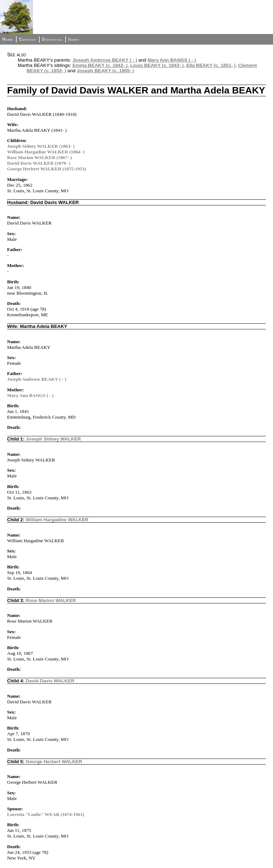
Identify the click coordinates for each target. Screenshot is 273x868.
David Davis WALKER (50, 681)
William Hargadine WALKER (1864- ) (46, 152)
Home (8, 39)
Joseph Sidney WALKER (54, 439)
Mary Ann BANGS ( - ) (172, 60)
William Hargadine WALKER (57, 520)
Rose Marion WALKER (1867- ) (40, 157)
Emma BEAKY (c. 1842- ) (100, 65)
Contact (27, 39)
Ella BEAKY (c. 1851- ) (211, 65)
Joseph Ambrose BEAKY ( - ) (105, 60)
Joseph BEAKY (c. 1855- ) (105, 71)
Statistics (52, 39)
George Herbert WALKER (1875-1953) (47, 169)
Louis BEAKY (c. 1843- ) (157, 65)
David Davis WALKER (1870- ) (39, 163)
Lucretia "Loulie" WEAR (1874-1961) (46, 814)
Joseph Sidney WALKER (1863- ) (41, 146)
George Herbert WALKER (54, 762)
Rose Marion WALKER (51, 600)
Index (74, 39)
